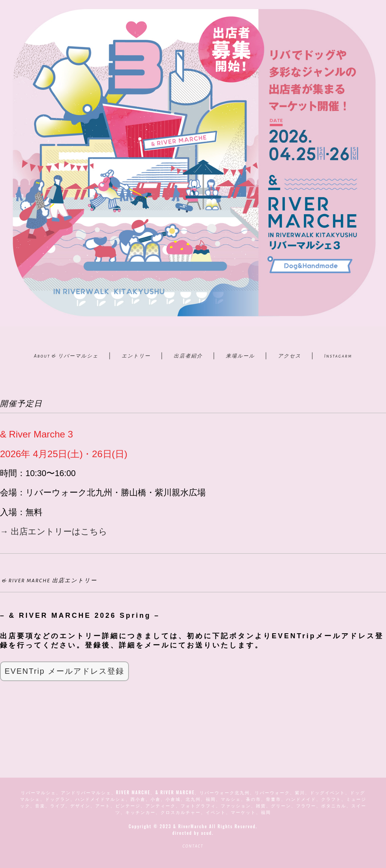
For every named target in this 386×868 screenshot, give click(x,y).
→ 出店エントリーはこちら (54, 531)
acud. (207, 833)
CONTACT (193, 846)
